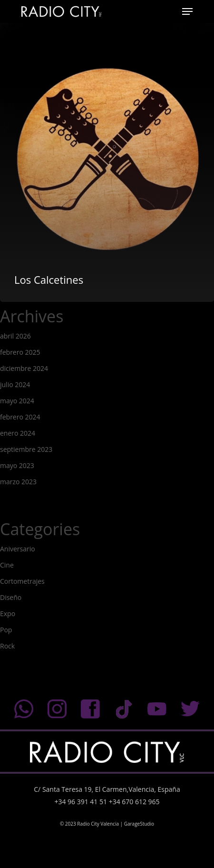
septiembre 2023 (26, 449)
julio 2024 (15, 384)
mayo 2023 (17, 465)
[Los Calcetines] (107, 159)
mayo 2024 (17, 401)
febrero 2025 (20, 352)
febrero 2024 (20, 417)
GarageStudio (139, 824)
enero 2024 (18, 433)
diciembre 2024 (24, 368)
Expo (8, 614)
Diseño (11, 597)
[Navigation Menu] (187, 11)
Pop (6, 630)
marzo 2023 (18, 482)
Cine (7, 565)
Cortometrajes (22, 581)
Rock (7, 646)
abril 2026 (15, 336)
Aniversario (18, 549)
